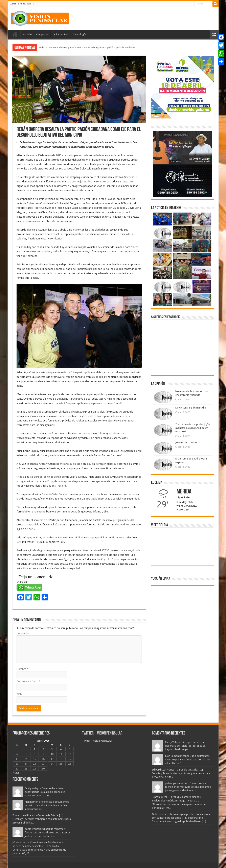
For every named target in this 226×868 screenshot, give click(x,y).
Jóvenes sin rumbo (186, 442)
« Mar (16, 773)
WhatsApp (33, 587)
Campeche (42, 34)
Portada (15, 34)
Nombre (22, 669)
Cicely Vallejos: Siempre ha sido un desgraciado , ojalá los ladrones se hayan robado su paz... (45, 792)
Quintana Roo (61, 34)
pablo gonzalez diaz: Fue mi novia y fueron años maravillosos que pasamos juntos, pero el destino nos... (48, 833)
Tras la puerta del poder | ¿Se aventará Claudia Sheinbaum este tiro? (193, 428)
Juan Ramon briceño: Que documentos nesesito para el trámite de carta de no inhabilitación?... (47, 805)
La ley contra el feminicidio (191, 408)
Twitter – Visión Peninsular (102, 733)
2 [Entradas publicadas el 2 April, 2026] (43, 749)
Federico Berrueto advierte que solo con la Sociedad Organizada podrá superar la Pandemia (87, 47)
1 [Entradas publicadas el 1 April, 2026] (34, 749)
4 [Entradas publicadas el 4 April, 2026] (61, 749)
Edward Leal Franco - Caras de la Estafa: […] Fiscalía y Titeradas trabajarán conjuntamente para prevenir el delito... (42, 819)
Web (19, 694)
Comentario (23, 633)
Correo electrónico (28, 681)
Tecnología (80, 34)
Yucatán (27, 34)
